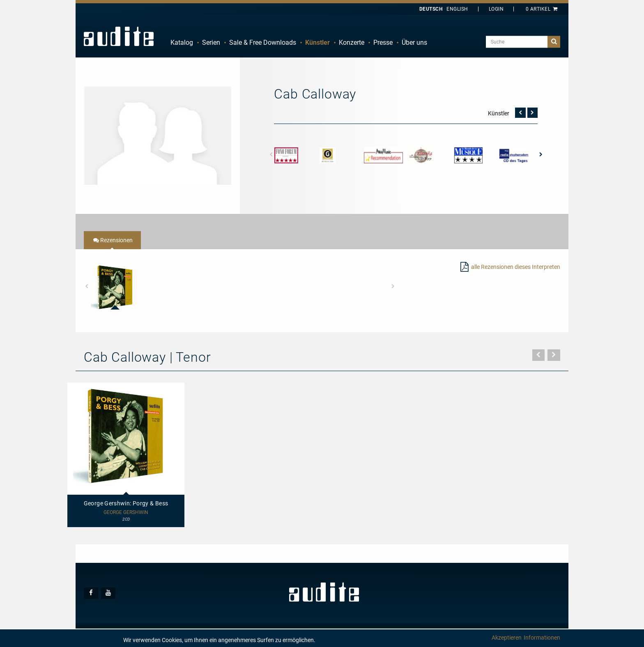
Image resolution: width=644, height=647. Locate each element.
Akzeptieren (507, 638)
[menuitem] (182, 43)
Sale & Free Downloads (263, 42)
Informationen (542, 638)
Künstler (317, 42)
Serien (211, 42)
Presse (383, 42)
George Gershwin (126, 513)
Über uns (414, 42)
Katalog (182, 42)
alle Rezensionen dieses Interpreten (516, 267)
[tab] (112, 240)
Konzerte (352, 42)
